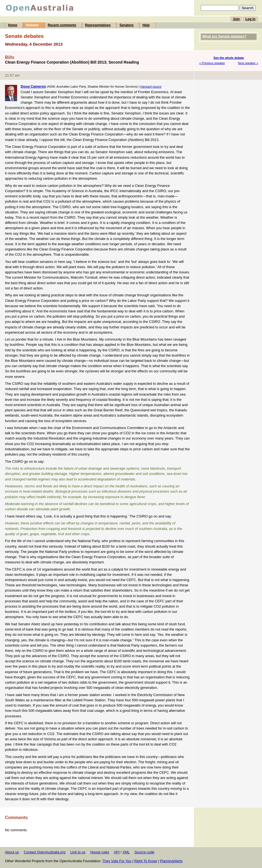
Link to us (78, 852)
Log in (250, 19)
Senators (126, 25)
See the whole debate (229, 58)
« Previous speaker (212, 63)
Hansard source (151, 87)
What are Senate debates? (224, 36)
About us (12, 852)
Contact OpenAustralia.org (45, 852)
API (117, 852)
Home (13, 25)
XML (126, 852)
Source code (145, 852)
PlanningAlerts (171, 861)
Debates (32, 25)
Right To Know (146, 861)
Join (236, 19)
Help (146, 25)
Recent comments (62, 25)
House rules (100, 852)
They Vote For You (117, 861)
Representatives (98, 25)
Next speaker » (248, 63)
